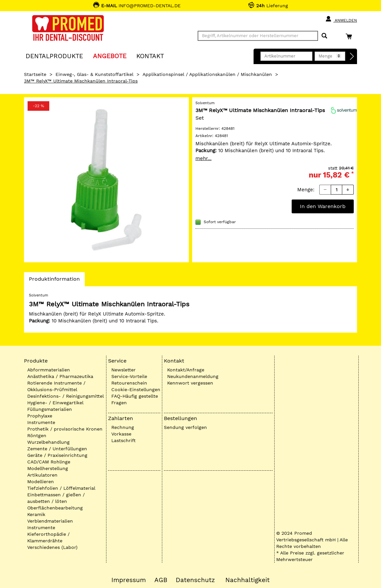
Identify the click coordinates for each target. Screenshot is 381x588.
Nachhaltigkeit (247, 580)
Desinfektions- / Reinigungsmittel (66, 396)
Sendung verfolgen (185, 427)
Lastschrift (123, 440)
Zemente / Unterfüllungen (57, 449)
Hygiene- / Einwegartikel (55, 403)
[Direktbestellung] (352, 57)
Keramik (36, 514)
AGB (161, 580)
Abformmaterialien (49, 370)
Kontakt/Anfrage (186, 370)
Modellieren (41, 482)
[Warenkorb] (350, 36)
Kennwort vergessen (190, 383)
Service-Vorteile (129, 376)
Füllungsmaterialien (50, 409)
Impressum (129, 580)
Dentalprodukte (54, 56)
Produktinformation (54, 281)
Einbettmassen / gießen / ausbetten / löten (56, 498)
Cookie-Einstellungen (136, 389)
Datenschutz (195, 580)
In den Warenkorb (323, 206)
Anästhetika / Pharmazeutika (60, 376)
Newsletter (123, 370)
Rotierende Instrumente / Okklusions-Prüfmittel (56, 386)
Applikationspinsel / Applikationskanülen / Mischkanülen (207, 74)
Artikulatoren (42, 475)
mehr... (203, 158)
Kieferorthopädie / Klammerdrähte (48, 537)
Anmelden (341, 19)
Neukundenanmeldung (193, 376)
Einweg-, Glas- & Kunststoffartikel (94, 74)
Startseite (35, 74)
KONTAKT (150, 56)
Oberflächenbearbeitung (55, 508)
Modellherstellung (48, 468)
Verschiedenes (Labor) (52, 547)
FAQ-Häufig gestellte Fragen (135, 399)
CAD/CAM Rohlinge (49, 462)
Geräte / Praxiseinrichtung (57, 455)
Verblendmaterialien (50, 521)
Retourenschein (129, 383)
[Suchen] (324, 36)
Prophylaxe (40, 416)
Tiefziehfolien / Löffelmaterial (61, 488)
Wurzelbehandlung (48, 442)
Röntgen (37, 435)
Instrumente (41, 422)
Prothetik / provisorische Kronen (65, 429)
